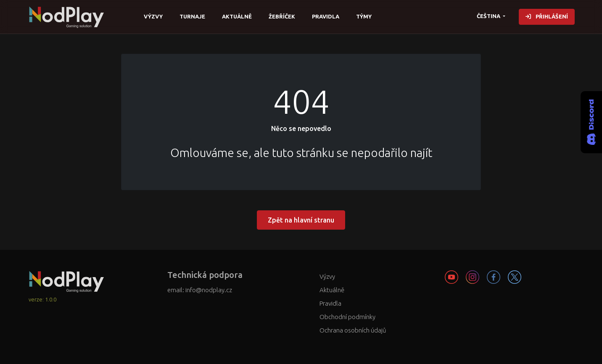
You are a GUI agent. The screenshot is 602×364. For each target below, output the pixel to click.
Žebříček (282, 16)
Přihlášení (547, 16)
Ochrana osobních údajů (353, 330)
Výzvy (153, 16)
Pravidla (326, 16)
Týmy (364, 16)
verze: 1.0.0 (42, 299)
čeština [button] (489, 16)
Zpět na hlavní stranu (301, 220)
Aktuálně (237, 16)
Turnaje (192, 16)
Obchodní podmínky (347, 317)
